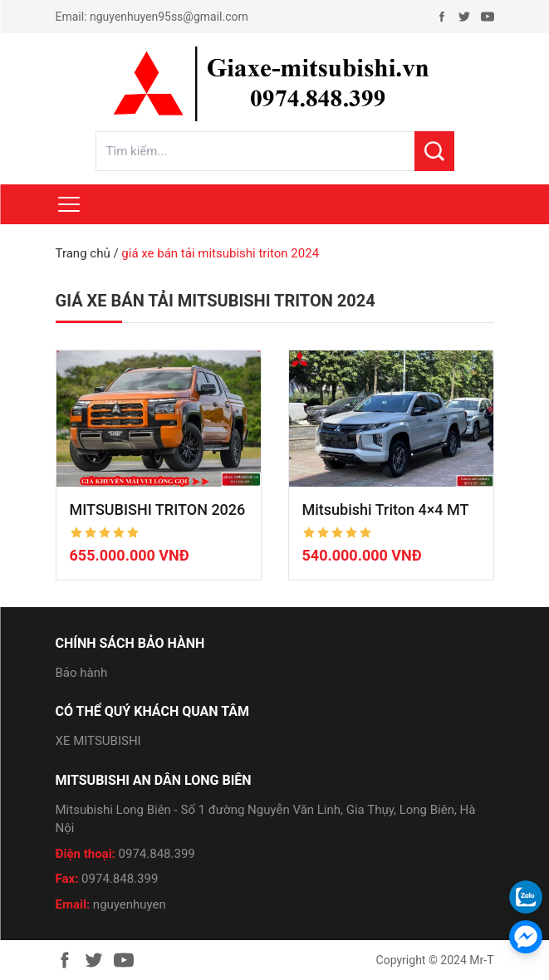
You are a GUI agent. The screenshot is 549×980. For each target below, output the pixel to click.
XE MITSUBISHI (98, 741)
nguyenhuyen (130, 904)
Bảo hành (82, 673)
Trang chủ (83, 253)
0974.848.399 (157, 854)
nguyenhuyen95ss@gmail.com (169, 17)
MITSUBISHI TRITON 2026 (158, 510)
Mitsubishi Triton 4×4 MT (386, 510)
